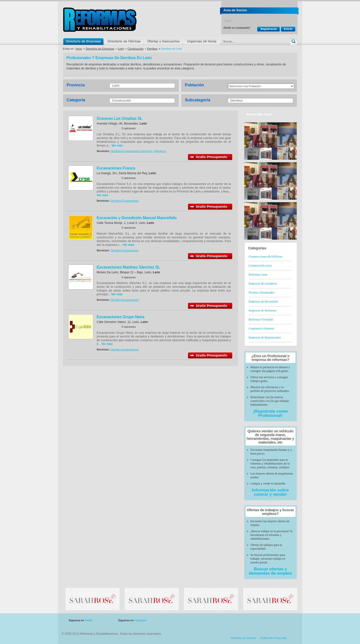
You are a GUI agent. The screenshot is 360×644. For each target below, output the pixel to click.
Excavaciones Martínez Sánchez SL (128, 267)
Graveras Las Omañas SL (120, 118)
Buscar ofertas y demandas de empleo (270, 571)
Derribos (152, 49)
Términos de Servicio (243, 638)
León (121, 49)
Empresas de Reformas (263, 311)
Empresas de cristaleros (263, 284)
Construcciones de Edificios (266, 257)
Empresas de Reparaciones (265, 337)
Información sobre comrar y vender (270, 492)
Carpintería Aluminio (261, 328)
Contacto (271, 620)
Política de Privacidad (273, 638)
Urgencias (201, 41)
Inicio (79, 49)
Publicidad (248, 620)
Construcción (135, 49)
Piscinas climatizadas (261, 293)
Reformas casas (258, 275)
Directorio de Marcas (124, 41)
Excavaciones (130, 151)
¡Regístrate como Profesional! (270, 413)
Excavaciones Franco (116, 168)
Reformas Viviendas (261, 320)
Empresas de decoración (263, 302)
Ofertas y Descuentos (163, 41)
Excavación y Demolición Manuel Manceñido (137, 218)
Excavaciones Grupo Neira (121, 317)
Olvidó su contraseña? (237, 28)
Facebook (140, 620)
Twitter (89, 620)
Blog (290, 620)
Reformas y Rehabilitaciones (100, 20)
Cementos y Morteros (153, 151)
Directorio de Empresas (84, 41)
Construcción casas (260, 266)
